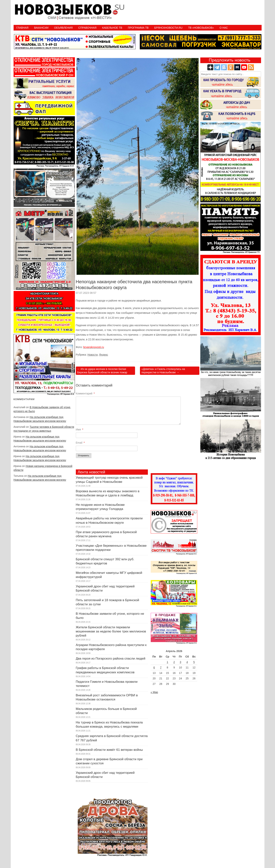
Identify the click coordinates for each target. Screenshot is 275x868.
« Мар (154, 692)
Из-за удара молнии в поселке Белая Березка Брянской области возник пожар (102, 371)
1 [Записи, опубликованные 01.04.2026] (167, 662)
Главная (22, 28)
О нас (224, 28)
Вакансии (41, 28)
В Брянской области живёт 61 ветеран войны (109, 750)
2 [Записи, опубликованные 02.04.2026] (174, 662)
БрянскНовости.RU (168, 28)
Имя (80, 429)
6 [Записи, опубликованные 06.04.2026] (154, 667)
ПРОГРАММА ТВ (138, 28)
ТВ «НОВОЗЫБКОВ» (201, 28)
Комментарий (85, 393)
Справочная (87, 28)
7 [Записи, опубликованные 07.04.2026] (161, 667)
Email (80, 443)
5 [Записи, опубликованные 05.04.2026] (194, 662)
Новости (93, 355)
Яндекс (104, 355)
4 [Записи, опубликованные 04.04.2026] (187, 662)
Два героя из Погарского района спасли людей (111, 659)
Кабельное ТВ (112, 28)
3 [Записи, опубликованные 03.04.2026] (181, 662)
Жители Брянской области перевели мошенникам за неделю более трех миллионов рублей (111, 631)
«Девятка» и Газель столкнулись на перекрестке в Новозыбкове (163, 371)
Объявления (63, 28)
